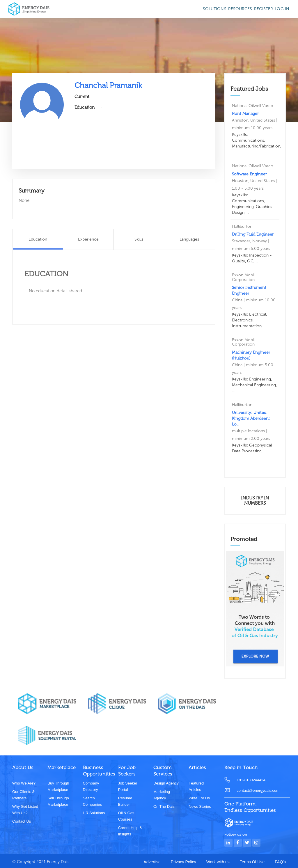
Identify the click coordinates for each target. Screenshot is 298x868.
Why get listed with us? (25, 810)
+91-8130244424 (251, 780)
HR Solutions (94, 813)
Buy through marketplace (58, 786)
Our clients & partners (23, 795)
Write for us (199, 798)
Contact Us (22, 821)
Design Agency (166, 783)
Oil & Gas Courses (126, 816)
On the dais (164, 806)
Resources (240, 9)
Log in (282, 9)
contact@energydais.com (258, 790)
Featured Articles (196, 786)
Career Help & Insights (130, 831)
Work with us (218, 862)
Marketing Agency (162, 795)
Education (38, 239)
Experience (88, 239)
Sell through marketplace (58, 801)
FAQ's (280, 862)
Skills (139, 239)
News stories (200, 806)
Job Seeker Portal (128, 786)
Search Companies (93, 801)
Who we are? (24, 783)
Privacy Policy (183, 862)
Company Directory (91, 786)
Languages (189, 239)
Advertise (152, 862)
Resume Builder (125, 801)
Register (264, 9)
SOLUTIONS (215, 9)
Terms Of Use (252, 862)
